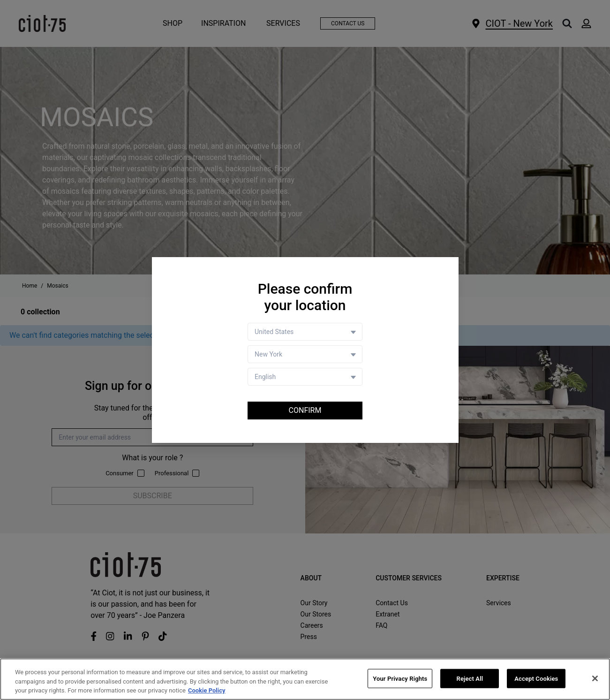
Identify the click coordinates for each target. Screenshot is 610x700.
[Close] (595, 678)
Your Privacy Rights (400, 679)
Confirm (305, 410)
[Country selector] (305, 332)
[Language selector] (305, 377)
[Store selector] (305, 354)
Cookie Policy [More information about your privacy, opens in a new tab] (207, 691)
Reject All (470, 679)
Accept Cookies (536, 679)
